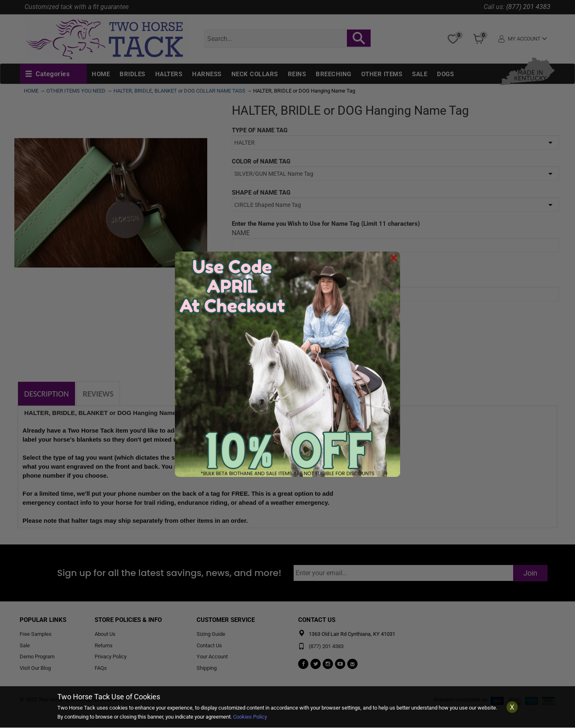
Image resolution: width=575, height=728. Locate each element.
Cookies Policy (250, 717)
